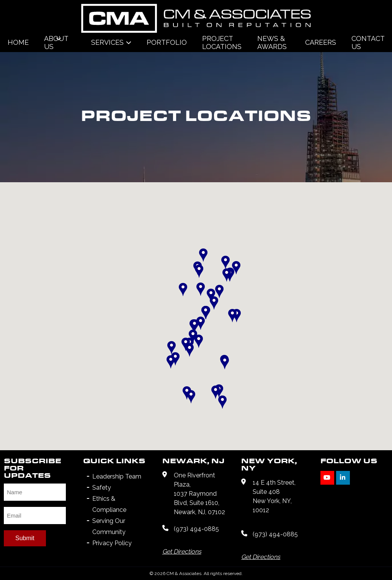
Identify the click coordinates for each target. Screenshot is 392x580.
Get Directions (182, 551)
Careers (321, 42)
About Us (56, 42)
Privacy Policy (112, 543)
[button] (171, 348)
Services (107, 42)
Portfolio (167, 42)
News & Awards (272, 42)
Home (18, 42)
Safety (102, 488)
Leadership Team (117, 476)
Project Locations (222, 42)
